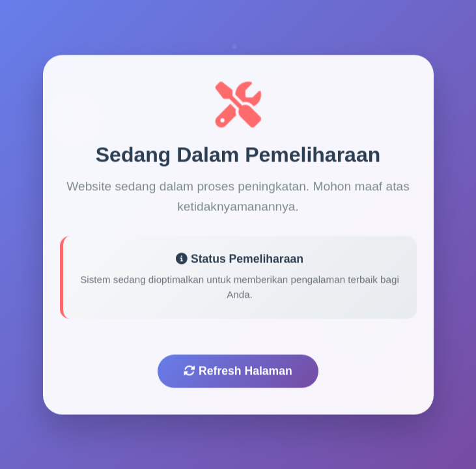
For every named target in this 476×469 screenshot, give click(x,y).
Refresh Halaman (238, 373)
